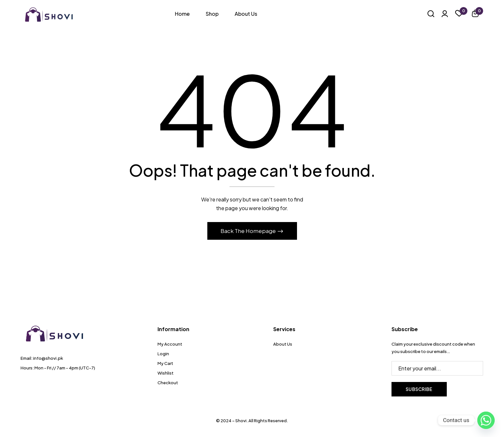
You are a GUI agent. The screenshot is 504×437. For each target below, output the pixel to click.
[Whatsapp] (486, 420)
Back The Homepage (249, 231)
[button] (475, 14)
